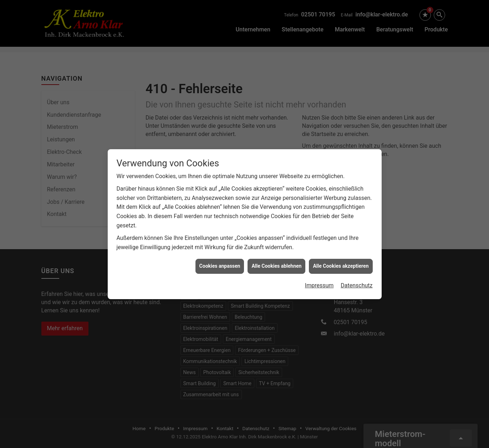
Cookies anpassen (220, 263)
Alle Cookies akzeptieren (341, 263)
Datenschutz (356, 283)
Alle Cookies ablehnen (276, 263)
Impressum (319, 283)
